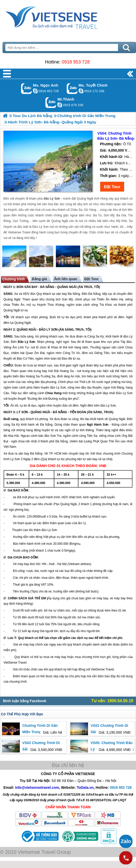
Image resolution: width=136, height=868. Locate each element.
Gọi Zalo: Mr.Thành (51, 102)
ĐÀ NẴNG (47, 287)
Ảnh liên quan (66, 279)
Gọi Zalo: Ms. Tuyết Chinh (72, 89)
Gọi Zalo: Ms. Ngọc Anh (27, 89)
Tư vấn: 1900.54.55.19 (112, 701)
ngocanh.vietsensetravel (35, 91)
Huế (52, 564)
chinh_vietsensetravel (81, 91)
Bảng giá (39, 279)
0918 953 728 (76, 62)
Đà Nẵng (74, 294)
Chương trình (14, 279)
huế (17, 585)
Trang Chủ (64, 17)
